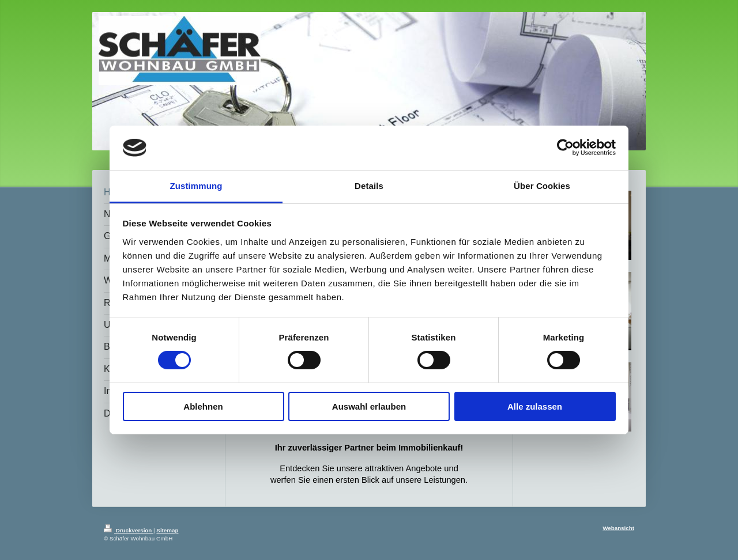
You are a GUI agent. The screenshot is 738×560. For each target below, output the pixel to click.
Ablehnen (203, 406)
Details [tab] (369, 186)
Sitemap (167, 530)
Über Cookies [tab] (542, 186)
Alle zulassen (535, 406)
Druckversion (129, 530)
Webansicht (618, 528)
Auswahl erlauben (369, 406)
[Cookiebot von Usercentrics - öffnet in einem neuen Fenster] (565, 147)
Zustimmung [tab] (196, 186)
